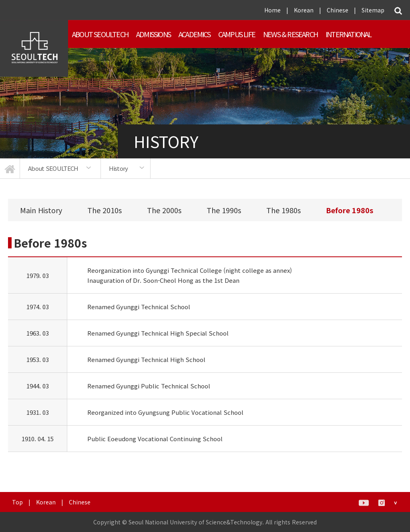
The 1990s (224, 210)
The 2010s (105, 210)
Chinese (338, 10)
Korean (304, 10)
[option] (60, 168)
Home (272, 10)
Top (17, 502)
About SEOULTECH (100, 34)
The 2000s (164, 210)
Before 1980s (350, 210)
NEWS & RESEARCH (290, 34)
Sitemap (373, 10)
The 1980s (283, 210)
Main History (41, 210)
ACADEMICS (194, 34)
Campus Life (237, 34)
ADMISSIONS (153, 34)
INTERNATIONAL (349, 34)
